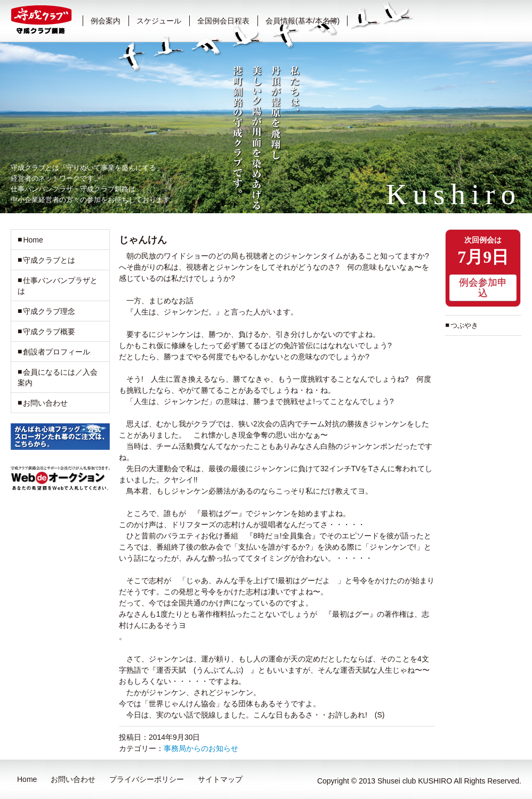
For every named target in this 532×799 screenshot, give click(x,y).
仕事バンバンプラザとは (58, 286)
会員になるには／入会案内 (58, 377)
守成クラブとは (49, 260)
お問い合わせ (45, 403)
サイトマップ (220, 779)
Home (33, 240)
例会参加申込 (483, 288)
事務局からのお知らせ (201, 748)
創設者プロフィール (57, 352)
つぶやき (464, 325)
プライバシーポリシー (147, 779)
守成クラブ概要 (49, 332)
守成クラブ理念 (49, 311)
